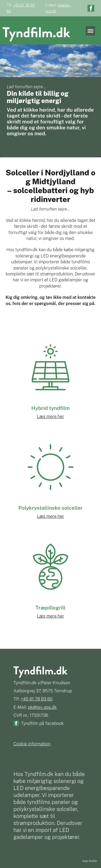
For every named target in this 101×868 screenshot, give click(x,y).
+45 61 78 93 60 (37, 699)
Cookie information (32, 744)
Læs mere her (50, 417)
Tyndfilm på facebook (42, 723)
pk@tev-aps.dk (42, 707)
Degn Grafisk (90, 861)
